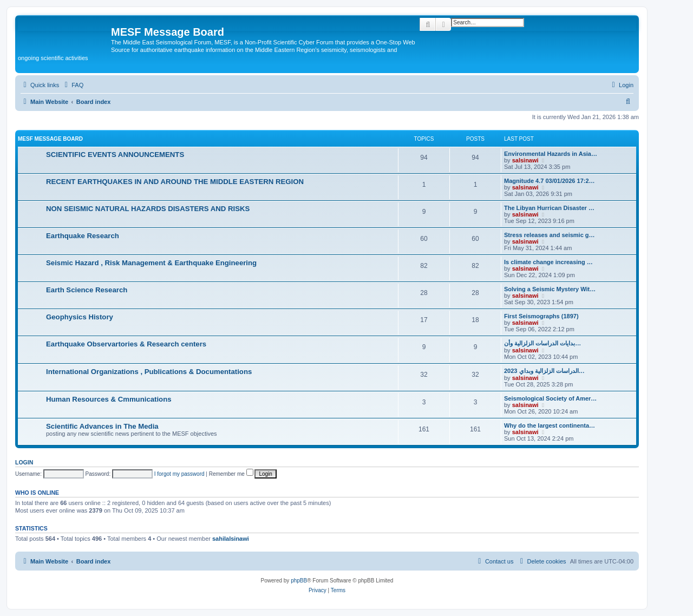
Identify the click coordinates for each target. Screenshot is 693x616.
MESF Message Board (50, 139)
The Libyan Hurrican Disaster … (549, 208)
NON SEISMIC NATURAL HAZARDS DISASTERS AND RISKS (148, 209)
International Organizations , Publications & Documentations (149, 372)
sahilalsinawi (231, 539)
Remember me (231, 474)
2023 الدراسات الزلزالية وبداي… (544, 371)
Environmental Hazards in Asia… (551, 154)
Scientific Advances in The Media (102, 426)
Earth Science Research (87, 290)
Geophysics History (80, 317)
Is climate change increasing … (548, 262)
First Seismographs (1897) (541, 316)
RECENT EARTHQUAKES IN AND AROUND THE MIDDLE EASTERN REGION (175, 182)
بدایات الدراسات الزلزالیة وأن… (542, 343)
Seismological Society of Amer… (550, 398)
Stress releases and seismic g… (550, 235)
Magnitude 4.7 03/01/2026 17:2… (550, 181)
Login (24, 462)
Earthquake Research (83, 236)
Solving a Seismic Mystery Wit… (550, 289)
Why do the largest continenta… (550, 425)
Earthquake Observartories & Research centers (126, 344)
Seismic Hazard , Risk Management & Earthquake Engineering (151, 263)
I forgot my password (179, 474)
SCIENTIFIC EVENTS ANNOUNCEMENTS (115, 155)
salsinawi (525, 160)
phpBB (299, 581)
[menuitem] (73, 85)
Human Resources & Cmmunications (109, 399)
